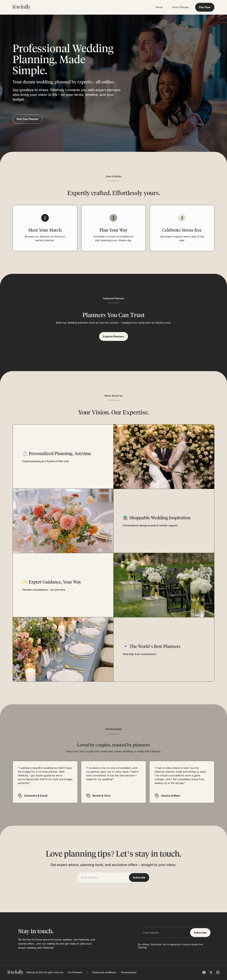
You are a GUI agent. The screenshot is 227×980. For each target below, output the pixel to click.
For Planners (75, 972)
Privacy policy (129, 972)
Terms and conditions (104, 972)
